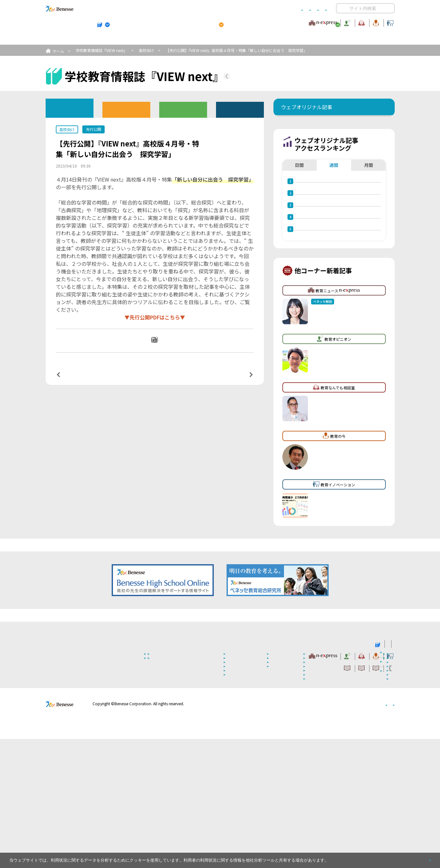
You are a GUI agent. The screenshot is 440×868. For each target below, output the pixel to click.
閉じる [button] (420, 858)
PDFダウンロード (159, 348)
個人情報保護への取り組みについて (340, 833)
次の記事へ (235, 381)
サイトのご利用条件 (166, 8)
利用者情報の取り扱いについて (264, 8)
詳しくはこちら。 (345, 858)
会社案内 (387, 833)
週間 (334, 204)
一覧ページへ (155, 382)
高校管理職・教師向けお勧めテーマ (216, 39)
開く (341, 8)
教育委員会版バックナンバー (183, 109)
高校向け (146, 50)
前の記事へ (75, 381)
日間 (299, 204)
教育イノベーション (375, 22)
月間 (369, 204)
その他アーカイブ (240, 109)
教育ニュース (180, 22)
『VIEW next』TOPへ (264, 77)
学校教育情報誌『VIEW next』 (105, 39)
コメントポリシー (210, 8)
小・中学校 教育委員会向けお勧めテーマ (333, 39)
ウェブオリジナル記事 (70, 108)
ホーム (58, 51)
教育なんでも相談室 (288, 22)
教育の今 (331, 22)
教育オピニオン (238, 22)
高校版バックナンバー (126, 109)
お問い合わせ (315, 8)
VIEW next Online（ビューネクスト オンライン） (71, 772)
